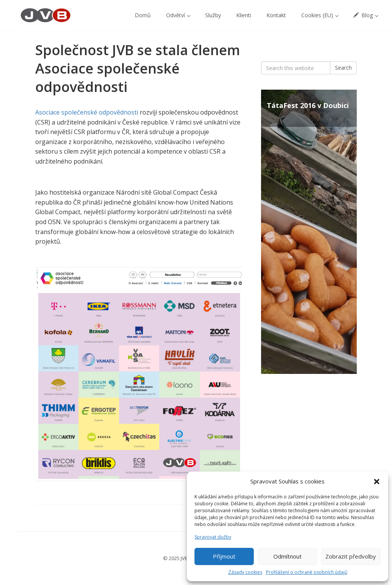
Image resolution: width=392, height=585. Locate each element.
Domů (143, 15)
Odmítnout (287, 556)
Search (343, 68)
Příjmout (224, 556)
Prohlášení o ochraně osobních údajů (307, 572)
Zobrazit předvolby (351, 556)
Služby (213, 15)
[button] (377, 482)
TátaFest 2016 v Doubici (308, 105)
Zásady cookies (245, 572)
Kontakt (276, 15)
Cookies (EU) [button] (320, 15)
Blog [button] (366, 15)
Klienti (244, 15)
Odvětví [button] (178, 15)
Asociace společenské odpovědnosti (87, 112)
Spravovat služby (213, 537)
